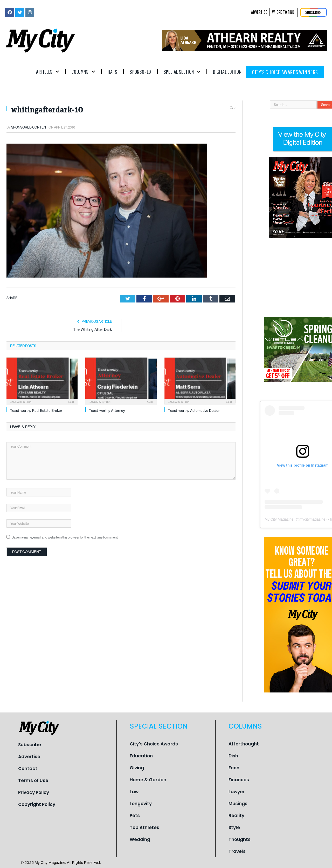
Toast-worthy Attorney (107, 411)
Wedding (140, 839)
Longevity (141, 804)
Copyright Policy (37, 804)
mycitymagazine (312, 519)
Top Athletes (144, 827)
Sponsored (140, 72)
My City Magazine (279, 519)
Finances (239, 780)
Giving (137, 768)
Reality (236, 816)
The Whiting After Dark (93, 329)
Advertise (29, 757)
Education (141, 756)
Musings (238, 804)
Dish (233, 756)
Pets (135, 816)
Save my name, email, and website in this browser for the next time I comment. (65, 537)
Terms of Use (33, 780)
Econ (234, 768)
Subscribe (30, 745)
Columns (83, 72)
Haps (112, 72)
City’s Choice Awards (154, 744)
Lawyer (237, 792)
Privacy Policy (34, 792)
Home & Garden (148, 780)
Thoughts (240, 839)
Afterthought (244, 744)
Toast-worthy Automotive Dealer (194, 411)
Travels (237, 851)
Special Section (182, 72)
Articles (48, 72)
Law (134, 792)
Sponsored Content (30, 127)
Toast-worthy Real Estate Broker (36, 411)
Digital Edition (227, 72)
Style (234, 827)
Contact (28, 769)
